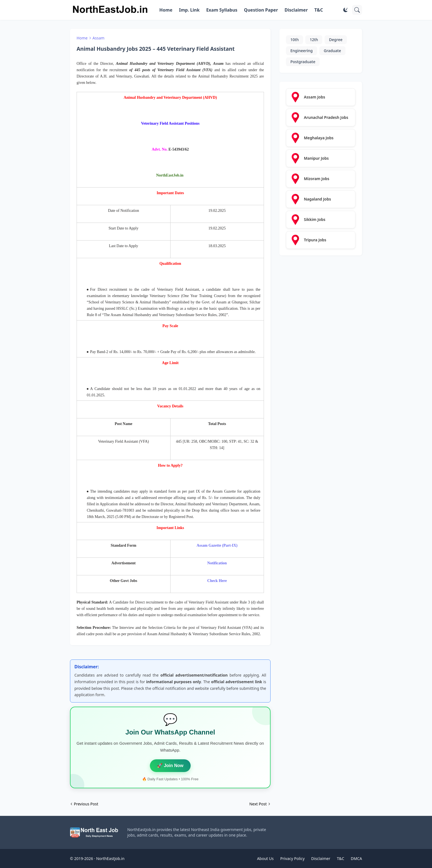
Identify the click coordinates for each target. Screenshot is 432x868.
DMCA (356, 858)
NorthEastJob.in (110, 858)
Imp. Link (189, 10)
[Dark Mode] (345, 10)
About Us (265, 858)
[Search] (357, 10)
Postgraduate (303, 62)
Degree (336, 40)
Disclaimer (296, 10)
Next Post (258, 804)
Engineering (302, 51)
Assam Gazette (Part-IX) (217, 545)
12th (314, 40)
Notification (217, 563)
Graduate (332, 51)
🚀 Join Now (170, 766)
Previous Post (86, 804)
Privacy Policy (292, 858)
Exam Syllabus (222, 10)
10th (295, 40)
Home (166, 10)
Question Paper (261, 10)
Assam (98, 38)
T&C (319, 10)
